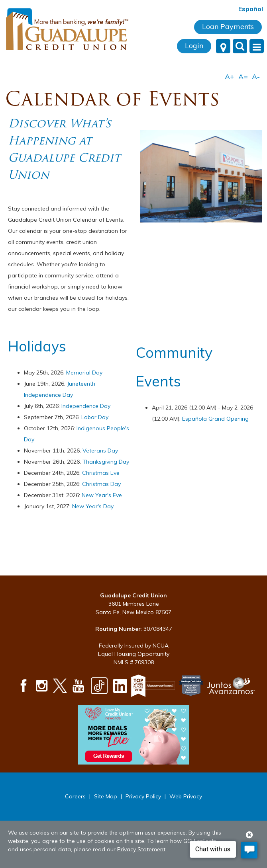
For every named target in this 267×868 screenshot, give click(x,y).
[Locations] (223, 46)
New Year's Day (93, 506)
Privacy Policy (143, 796)
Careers (75, 796)
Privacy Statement (141, 849)
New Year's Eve (102, 495)
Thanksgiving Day (106, 462)
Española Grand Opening (215, 419)
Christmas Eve (101, 473)
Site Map (106, 796)
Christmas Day (101, 484)
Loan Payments (228, 26)
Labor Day (95, 417)
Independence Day (86, 406)
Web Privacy (186, 796)
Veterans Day (100, 451)
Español (251, 9)
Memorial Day (84, 373)
